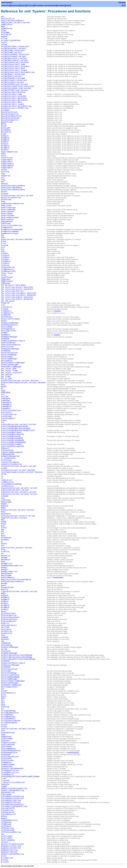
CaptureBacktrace (9, 152)
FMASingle (6, 283)
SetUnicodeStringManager (13, 681)
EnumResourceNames (10, 231)
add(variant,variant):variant (16, 23)
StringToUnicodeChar (11, 721)
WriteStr (5, 862)
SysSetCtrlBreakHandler (12, 769)
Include (5, 397)
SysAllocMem (7, 739)
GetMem (4, 333)
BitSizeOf (6, 128)
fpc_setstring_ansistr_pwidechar (17, 289)
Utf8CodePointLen (9, 820)
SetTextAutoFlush (9, 669)
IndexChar (6, 401)
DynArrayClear (8, 212)
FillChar (5, 259)
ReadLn (4, 568)
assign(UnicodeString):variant (16, 88)
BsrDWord (5, 146)
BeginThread (7, 122)
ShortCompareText (9, 687)
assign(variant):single (12, 104)
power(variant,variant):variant (17, 548)
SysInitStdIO (7, 761)
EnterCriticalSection (11, 226)
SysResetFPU (7, 767)
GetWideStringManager (11, 367)
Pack (3, 536)
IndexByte (6, 399)
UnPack (4, 816)
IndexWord (6, 409)
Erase (4, 241)
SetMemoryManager (9, 653)
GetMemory (6, 335)
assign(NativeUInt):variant (15, 60)
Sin (3, 689)
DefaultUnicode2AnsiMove (13, 190)
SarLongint (6, 629)
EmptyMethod (7, 222)
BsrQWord (5, 148)
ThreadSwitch (7, 775)
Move (3, 512)
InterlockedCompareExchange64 (16, 428)
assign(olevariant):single (14, 70)
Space (4, 697)
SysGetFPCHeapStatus (11, 751)
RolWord (5, 601)
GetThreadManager (9, 359)
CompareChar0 (7, 164)
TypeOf (4, 786)
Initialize (6, 412)
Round (4, 611)
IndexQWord (6, 407)
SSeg (3, 705)
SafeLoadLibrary (9, 625)
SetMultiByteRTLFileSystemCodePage (18, 659)
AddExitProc (7, 25)
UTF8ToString (7, 828)
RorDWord (5, 605)
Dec (3, 182)
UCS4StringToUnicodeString (14, 788)
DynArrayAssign (8, 208)
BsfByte (5, 136)
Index (68, 5)
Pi (2, 542)
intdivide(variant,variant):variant (19, 424)
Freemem (5, 309)
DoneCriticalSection (11, 198)
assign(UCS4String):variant (15, 84)
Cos (3, 178)
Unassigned (6, 794)
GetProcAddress (8, 343)
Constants (15, 5)
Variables (61, 5)
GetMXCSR (5, 339)
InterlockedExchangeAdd (12, 440)
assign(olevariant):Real (13, 68)
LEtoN (4, 474)
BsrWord (5, 150)
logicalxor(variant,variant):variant (19, 494)
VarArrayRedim (8, 840)
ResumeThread (7, 588)
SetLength (6, 651)
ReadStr (5, 570)
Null (3, 526)
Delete (4, 192)
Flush (4, 275)
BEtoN (4, 124)
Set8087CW (6, 643)
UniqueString (7, 810)
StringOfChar (7, 715)
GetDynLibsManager (10, 323)
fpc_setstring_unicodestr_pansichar (19, 293)
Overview (6, 5)
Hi (2, 389)
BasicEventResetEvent (11, 116)
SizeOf (4, 691)
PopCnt (4, 544)
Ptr (3, 554)
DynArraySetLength (10, 218)
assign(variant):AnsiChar (14, 92)
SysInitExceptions (10, 757)
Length (4, 468)
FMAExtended (7, 281)
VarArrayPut (7, 838)
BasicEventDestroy (10, 114)
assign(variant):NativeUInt (15, 100)
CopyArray (6, 176)
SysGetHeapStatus (9, 753)
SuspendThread (8, 733)
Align (4, 31)
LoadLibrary (7, 480)
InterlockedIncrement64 (12, 446)
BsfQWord (5, 140)
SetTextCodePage (9, 673)
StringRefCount (8, 717)
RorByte (5, 603)
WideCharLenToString (11, 846)
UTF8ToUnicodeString (11, 832)
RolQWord (5, 599)
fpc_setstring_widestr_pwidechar (17, 299)
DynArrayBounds (8, 210)
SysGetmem (6, 755)
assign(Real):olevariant (13, 74)
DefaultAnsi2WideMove (11, 188)
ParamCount (6, 538)
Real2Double (7, 574)
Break (4, 134)
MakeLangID (6, 502)
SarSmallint (7, 633)
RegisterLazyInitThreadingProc (16, 580)
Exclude (5, 245)
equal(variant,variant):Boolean (17, 239)
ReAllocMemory (8, 578)
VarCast (5, 842)
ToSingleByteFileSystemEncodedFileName (20, 777)
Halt (3, 385)
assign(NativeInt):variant (14, 58)
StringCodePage (8, 711)
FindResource (7, 269)
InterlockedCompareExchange (15, 426)
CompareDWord (7, 166)
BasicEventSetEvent (10, 118)
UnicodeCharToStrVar (11, 802)
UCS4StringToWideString (12, 790)
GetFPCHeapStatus (9, 325)
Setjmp (4, 649)
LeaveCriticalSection (11, 464)
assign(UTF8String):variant (15, 90)
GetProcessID (7, 347)
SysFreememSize (8, 749)
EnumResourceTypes (10, 233)
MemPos (4, 504)
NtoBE (4, 522)
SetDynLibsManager (10, 647)
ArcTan (4, 39)
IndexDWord (6, 405)
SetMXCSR (5, 661)
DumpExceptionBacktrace (12, 204)
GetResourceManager (10, 349)
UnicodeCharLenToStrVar (12, 798)
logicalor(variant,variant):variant (19, 492)
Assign (4, 45)
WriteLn (5, 860)
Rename (4, 584)
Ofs (3, 532)
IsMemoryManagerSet (10, 456)
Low (3, 498)
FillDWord (6, 261)
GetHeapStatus (8, 329)
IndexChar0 (6, 403)
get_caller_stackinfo (11, 373)
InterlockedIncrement (11, 444)
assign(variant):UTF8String (15, 108)
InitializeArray (9, 414)
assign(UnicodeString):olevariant (18, 86)
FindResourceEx (8, 271)
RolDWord (5, 597)
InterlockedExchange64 (12, 438)
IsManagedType (8, 454)
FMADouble (6, 279)
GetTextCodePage (9, 355)
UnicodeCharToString (11, 800)
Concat (4, 170)
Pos (3, 546)
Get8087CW (6, 315)
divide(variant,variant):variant (17, 196)
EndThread (6, 224)
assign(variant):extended (14, 96)
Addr (3, 27)
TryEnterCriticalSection (13, 782)
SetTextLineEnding (10, 675)
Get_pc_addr (7, 379)
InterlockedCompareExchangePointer (18, 430)
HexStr (4, 387)
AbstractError (8, 19)
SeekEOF (5, 637)
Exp (3, 249)
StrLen (4, 725)
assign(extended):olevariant (15, 54)
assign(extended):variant (14, 56)
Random (4, 558)
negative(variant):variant (14, 518)
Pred (3, 550)
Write (4, 856)
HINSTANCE (6, 393)
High (3, 391)
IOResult (5, 448)
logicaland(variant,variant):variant (19, 488)
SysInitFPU (6, 759)
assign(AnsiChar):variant (14, 48)
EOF (3, 235)
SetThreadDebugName (10, 677)
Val (3, 834)
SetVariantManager (10, 683)
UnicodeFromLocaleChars (12, 804)
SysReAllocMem (8, 765)
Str (3, 709)
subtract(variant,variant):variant (18, 729)
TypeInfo (5, 784)
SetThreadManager (9, 679)
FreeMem (57, 311)
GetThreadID (7, 357)
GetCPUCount (7, 317)
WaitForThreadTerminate (12, 844)
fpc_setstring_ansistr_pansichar (17, 287)
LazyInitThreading (10, 462)
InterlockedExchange (11, 436)
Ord (3, 534)
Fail (3, 251)
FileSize (5, 255)
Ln (2, 476)
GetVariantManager (10, 365)
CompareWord (7, 168)
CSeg (3, 180)
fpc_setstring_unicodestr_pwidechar (19, 295)
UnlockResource (8, 814)
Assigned (5, 110)
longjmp (5, 496)
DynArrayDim (7, 214)
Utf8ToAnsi (6, 826)
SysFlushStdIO (8, 745)
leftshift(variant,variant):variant (19, 466)
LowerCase (6, 500)
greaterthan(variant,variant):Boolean (20, 381)
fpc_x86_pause (8, 301)
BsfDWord (5, 138)
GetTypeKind (7, 361)
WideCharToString (9, 850)
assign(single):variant (12, 82)
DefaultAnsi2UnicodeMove (13, 186)
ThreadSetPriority (10, 773)
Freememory (6, 311)
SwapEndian (6, 737)
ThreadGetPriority (10, 771)
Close (4, 156)
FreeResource (7, 313)
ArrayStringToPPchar (11, 41)
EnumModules (7, 228)
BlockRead (6, 130)
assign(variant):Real (11, 102)
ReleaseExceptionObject (12, 582)
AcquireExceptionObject (12, 21)
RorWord (5, 609)
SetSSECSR (6, 667)
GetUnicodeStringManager (13, 363)
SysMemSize (6, 763)
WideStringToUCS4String (12, 854)
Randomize (6, 560)
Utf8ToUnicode (8, 830)
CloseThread (7, 158)
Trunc (4, 778)
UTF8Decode (6, 822)
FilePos (5, 253)
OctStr (4, 528)
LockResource (7, 486)
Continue (5, 172)
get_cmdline (7, 375)
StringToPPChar (8, 719)
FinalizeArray (8, 267)
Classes (30, 5)
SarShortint (7, 631)
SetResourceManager (10, 665)
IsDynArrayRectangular (12, 452)
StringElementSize (10, 713)
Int (3, 422)
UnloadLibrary (8, 812)
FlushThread (7, 277)
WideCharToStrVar (9, 852)
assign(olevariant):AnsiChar (15, 62)
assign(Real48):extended (13, 78)
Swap (3, 735)
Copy (3, 174)
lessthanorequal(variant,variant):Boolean (22, 472)
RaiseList (6, 556)
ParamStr (5, 540)
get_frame (6, 377)
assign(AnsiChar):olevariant (15, 46)
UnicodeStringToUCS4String (14, 806)
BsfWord (5, 142)
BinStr (4, 126)
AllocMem (5, 33)
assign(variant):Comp (11, 94)
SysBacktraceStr (9, 743)
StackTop (5, 707)
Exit (3, 247)
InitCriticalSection (11, 411)
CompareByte (7, 160)
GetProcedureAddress (11, 345)
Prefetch (5, 552)
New (3, 520)
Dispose (5, 194)
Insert (4, 420)
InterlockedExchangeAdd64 (14, 442)
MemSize (5, 506)
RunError (5, 623)
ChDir (4, 154)
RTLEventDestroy (9, 615)
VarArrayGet (7, 836)
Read (3, 562)
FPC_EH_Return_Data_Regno (14, 285)
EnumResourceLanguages (12, 229)
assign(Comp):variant (11, 52)
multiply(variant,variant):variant (18, 516)
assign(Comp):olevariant (13, 50)
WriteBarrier (7, 858)
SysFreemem (6, 747)
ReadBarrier (7, 564)
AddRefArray (7, 29)
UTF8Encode (6, 824)
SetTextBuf (6, 671)
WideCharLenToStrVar (11, 848)
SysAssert (6, 741)
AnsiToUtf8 (6, 35)
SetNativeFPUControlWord (13, 663)
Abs (3, 17)
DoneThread (6, 200)
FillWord (5, 263)
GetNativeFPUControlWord (13, 341)
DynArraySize (7, 220)
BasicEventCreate (9, 112)
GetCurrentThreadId (10, 319)
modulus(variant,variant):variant (18, 510)
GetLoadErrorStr (9, 331)
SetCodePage (7, 645)
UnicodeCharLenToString (12, 796)
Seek (3, 635)
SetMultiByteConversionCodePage (17, 655)
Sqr (3, 701)
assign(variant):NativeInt (14, 98)
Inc (3, 395)
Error (4, 243)
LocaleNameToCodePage (11, 484)
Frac (3, 305)
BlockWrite (6, 132)
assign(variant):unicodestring (16, 106)
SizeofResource (8, 693)
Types (23, 5)
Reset (4, 586)
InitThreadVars (8, 418)
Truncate (5, 780)
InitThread (6, 416)
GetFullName (7, 327)
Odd (3, 530)
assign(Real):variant (11, 76)
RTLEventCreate (8, 613)
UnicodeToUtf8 (8, 808)
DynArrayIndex (8, 216)
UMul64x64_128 (8, 792)
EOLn (3, 237)
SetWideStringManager (11, 685)
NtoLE (4, 524)
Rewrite (5, 590)
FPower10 (5, 303)
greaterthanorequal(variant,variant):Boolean (23, 383)
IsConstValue (7, 450)
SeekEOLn (5, 639)
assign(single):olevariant (14, 80)
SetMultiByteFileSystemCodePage (17, 657)
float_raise (7, 273)
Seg (3, 641)
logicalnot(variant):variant (15, 490)
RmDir (4, 594)
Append (4, 37)
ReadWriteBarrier (9, 572)
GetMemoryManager (9, 337)
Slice (4, 695)
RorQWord (5, 607)
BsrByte (5, 144)
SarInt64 (5, 627)
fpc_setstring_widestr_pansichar (17, 297)
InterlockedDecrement (11, 432)
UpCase (4, 818)
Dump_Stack (6, 206)
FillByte (5, 257)
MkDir (4, 508)
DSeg (3, 202)
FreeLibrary (7, 307)
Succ (3, 731)
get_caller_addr (9, 369)
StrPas (4, 727)
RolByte (5, 595)
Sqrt (3, 703)
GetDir (4, 321)
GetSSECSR (6, 351)
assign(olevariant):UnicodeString (18, 72)
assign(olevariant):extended (15, 66)
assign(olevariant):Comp (13, 64)
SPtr (3, 699)
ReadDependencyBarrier (12, 566)
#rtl (124, 5)
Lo (2, 478)
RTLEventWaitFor (9, 621)
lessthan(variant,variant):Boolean (18, 470)
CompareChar (7, 162)
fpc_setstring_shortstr (12, 291)
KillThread (6, 460)
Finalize (5, 265)
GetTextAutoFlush (9, 353)
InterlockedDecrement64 (12, 434)
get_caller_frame (9, 371)
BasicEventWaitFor (10, 120)
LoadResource (7, 482)
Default (5, 184)
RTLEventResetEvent (10, 617)
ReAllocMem (6, 576)
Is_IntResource (8, 458)
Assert (4, 43)
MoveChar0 (6, 514)
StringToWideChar (9, 723)
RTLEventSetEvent (9, 619)
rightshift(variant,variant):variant (19, 592)
